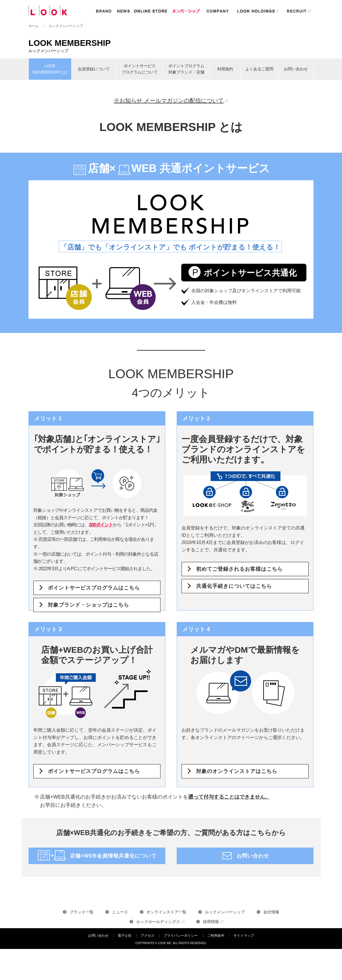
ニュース (123, 11)
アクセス (148, 936)
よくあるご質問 (259, 69)
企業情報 (218, 11)
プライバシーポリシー (181, 936)
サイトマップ (244, 936)
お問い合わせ (296, 69)
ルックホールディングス (258, 11)
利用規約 (225, 69)
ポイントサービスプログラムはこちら (94, 588)
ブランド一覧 (82, 912)
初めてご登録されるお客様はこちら (239, 569)
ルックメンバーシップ (225, 912)
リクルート (299, 11)
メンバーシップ (186, 11)
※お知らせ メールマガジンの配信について (169, 101)
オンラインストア (151, 11)
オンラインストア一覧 (166, 912)
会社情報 (271, 912)
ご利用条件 (216, 936)
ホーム (34, 26)
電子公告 (125, 936)
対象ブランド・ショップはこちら (88, 605)
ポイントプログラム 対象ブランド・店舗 (186, 69)
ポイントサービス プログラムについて (140, 69)
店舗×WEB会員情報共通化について (113, 856)
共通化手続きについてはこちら (234, 586)
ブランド (104, 11)
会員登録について (94, 69)
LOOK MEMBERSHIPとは (50, 69)
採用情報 (211, 922)
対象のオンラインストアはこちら (237, 771)
